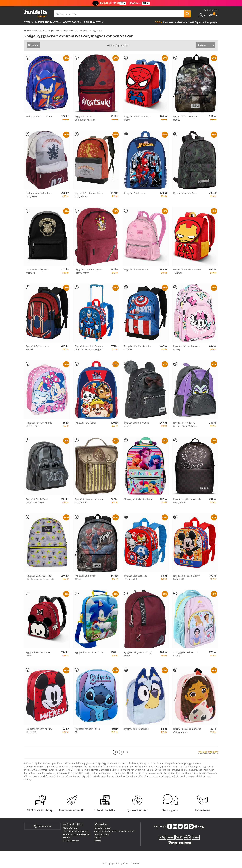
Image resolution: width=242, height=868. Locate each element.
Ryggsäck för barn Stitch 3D (87, 730)
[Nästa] (127, 752)
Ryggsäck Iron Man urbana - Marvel (187, 271)
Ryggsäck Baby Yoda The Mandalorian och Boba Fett (40, 577)
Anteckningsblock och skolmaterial (73, 30)
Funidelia (28, 30)
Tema (27, 22)
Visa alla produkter (208, 752)
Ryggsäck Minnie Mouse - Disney (186, 348)
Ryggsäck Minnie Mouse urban (137, 424)
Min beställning (70, 828)
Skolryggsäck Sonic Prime (39, 116)
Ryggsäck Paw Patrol (85, 423)
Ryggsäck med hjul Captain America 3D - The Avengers (89, 348)
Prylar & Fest (92, 22)
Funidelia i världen (102, 828)
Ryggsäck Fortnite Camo (186, 193)
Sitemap (98, 841)
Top (157, 22)
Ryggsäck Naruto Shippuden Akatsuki (85, 118)
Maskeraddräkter (47, 22)
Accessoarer (71, 22)
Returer (66, 837)
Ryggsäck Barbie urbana (137, 270)
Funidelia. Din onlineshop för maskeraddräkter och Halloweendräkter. (35, 14)
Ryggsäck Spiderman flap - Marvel (138, 118)
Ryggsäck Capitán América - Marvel (138, 348)
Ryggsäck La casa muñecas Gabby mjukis (187, 730)
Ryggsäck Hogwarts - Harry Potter (138, 654)
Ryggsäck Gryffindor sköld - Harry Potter (89, 195)
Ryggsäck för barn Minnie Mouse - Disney (39, 424)
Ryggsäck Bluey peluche (136, 729)
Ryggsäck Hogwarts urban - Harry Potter (89, 501)
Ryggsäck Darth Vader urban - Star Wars (37, 501)
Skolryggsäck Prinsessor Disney (186, 654)
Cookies (97, 837)
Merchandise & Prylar (45, 30)
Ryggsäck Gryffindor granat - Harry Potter (89, 271)
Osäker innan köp (71, 841)
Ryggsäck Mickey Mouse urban (38, 654)
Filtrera (32, 45)
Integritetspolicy (101, 834)
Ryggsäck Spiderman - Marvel (37, 348)
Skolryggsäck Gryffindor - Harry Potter (39, 195)
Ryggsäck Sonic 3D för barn (89, 652)
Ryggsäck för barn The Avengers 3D (136, 577)
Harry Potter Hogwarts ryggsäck (37, 271)
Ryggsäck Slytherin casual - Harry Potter (187, 501)
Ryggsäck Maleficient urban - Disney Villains (185, 424)
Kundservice (42, 826)
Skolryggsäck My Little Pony (138, 499)
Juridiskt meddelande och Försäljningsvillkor (114, 831)
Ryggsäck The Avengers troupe (185, 118)
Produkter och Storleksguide (76, 834)
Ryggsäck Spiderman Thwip (86, 577)
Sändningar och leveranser (75, 831)
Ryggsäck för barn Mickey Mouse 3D (186, 577)
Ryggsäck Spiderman (135, 193)
